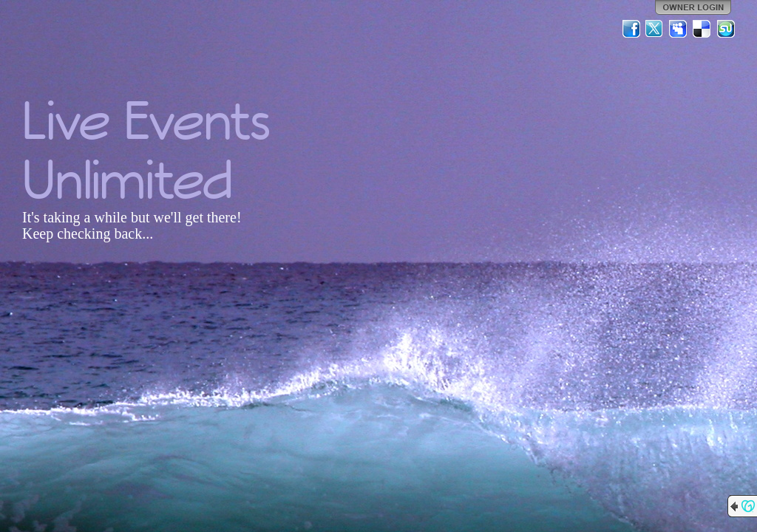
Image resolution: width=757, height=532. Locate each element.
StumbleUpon (726, 29)
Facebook (631, 29)
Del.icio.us (702, 29)
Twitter (655, 29)
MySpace (679, 29)
